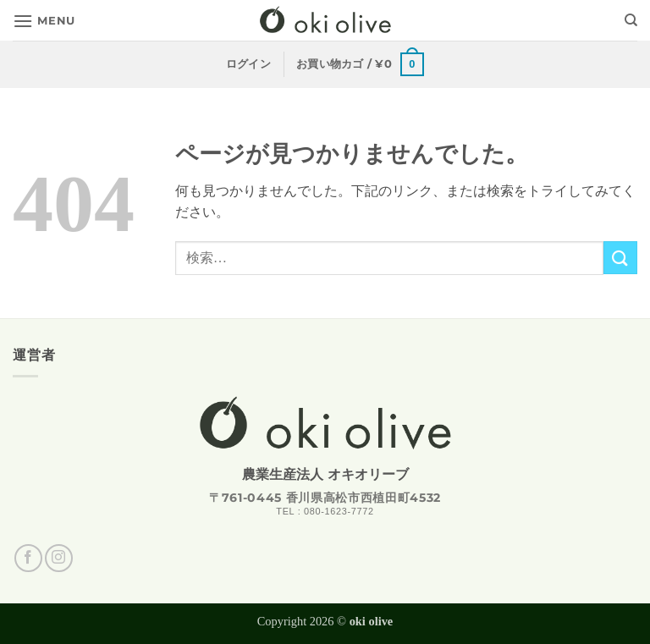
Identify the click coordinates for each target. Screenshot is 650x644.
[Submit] (620, 258)
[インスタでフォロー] (59, 558)
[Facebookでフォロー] (28, 558)
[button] (44, 21)
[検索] (631, 20)
